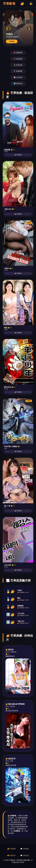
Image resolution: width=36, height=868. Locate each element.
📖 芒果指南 (25, 849)
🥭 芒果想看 (18, 155)
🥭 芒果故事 (11, 849)
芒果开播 (12, 41)
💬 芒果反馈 (25, 855)
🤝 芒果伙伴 (11, 855)
